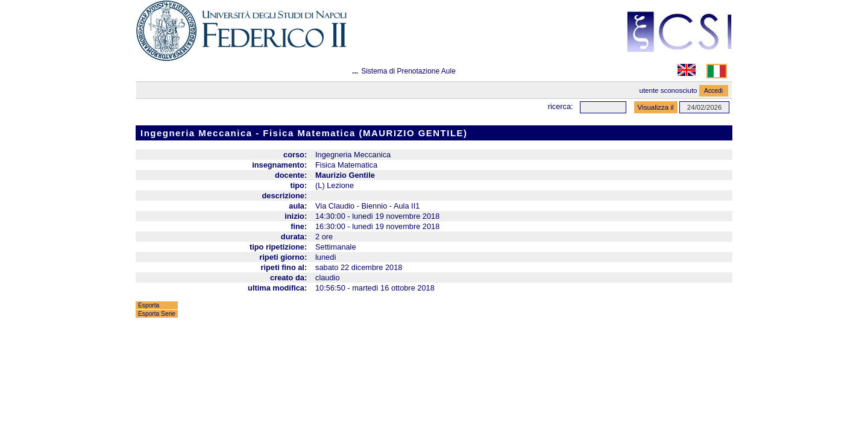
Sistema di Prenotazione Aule (408, 71)
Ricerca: (561, 106)
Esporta (149, 305)
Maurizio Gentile (345, 175)
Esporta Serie (157, 314)
